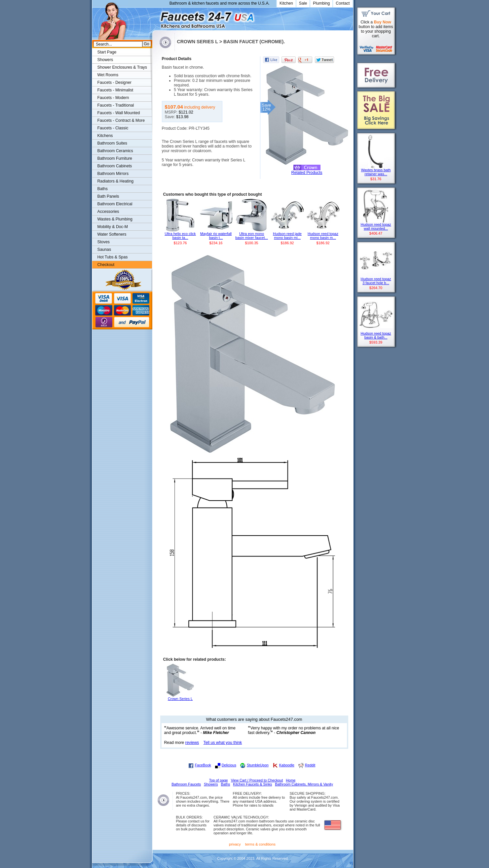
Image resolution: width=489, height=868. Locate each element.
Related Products (307, 173)
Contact (343, 3)
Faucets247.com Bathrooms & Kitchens (155, 18)
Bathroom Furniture (115, 158)
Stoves (104, 242)
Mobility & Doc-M (113, 227)
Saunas (104, 250)
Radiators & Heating (116, 181)
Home (291, 780)
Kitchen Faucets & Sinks (252, 784)
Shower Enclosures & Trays (122, 67)
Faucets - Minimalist (115, 90)
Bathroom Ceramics (115, 151)
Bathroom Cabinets (115, 166)
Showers (105, 60)
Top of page (219, 780)
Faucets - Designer (114, 83)
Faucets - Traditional (116, 105)
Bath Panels (108, 196)
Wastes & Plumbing (115, 219)
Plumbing (321, 3)
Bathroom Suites (112, 143)
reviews (192, 743)
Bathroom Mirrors (113, 174)
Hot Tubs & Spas (113, 257)
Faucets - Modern (113, 98)
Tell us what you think (223, 743)
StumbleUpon (258, 765)
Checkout (106, 265)
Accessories (108, 212)
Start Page (107, 52)
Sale (303, 3)
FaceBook (203, 765)
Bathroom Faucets (186, 784)
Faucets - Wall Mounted (119, 113)
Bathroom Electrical (115, 204)
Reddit (310, 765)
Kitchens (105, 136)
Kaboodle (287, 765)
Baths (103, 189)
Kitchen (286, 3)
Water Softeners (112, 234)
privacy (235, 844)
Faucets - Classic (113, 128)
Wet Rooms (108, 75)
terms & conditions (260, 844)
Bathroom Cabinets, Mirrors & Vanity (304, 784)
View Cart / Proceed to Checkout (257, 780)
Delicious (229, 765)
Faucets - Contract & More (121, 120)
